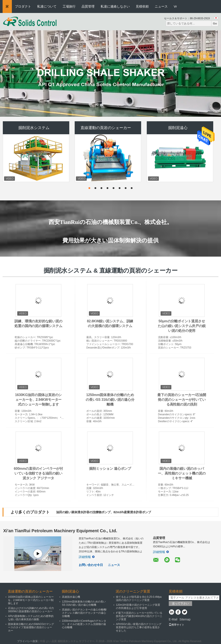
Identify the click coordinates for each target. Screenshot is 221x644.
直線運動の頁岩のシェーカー (106, 128)
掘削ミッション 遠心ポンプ (110, 469)
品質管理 (88, 6)
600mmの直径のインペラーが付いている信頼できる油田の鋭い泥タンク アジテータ (38, 473)
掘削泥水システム (34, 128)
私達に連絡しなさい (115, 6)
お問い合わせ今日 (91, 565)
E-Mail (173, 619)
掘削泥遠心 (178, 128)
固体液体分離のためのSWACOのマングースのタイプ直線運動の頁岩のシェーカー (31, 627)
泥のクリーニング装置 (133, 591)
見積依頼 (142, 6)
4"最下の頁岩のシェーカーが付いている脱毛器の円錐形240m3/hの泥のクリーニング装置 (139, 616)
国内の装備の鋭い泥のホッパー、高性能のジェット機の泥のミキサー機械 (182, 473)
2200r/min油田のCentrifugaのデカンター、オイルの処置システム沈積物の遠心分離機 (84, 624)
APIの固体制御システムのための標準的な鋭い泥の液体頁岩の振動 (31, 618)
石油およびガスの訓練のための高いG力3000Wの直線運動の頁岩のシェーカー (31, 610)
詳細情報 (87, 557)
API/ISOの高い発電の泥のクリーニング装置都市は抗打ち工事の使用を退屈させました (139, 627)
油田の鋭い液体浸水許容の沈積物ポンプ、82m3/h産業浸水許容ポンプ (104, 512)
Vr (175, 6)
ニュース (161, 6)
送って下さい (180, 603)
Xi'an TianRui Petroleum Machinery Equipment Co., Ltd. (60, 531)
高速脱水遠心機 (71, 597)
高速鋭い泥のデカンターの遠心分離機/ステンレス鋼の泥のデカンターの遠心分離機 (84, 613)
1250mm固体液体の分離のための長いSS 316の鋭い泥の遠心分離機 (110, 400)
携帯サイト (177, 625)
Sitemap (185, 619)
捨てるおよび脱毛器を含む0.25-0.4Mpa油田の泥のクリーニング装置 (139, 598)
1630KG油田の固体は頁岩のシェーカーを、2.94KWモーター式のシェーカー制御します (38, 400)
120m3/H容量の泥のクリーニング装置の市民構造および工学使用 (138, 606)
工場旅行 (69, 6)
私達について (47, 6)
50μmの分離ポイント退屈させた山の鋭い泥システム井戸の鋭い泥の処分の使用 (182, 326)
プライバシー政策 (27, 641)
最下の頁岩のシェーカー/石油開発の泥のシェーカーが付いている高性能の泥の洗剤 (182, 400)
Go (215, 23)
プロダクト (23, 6)
